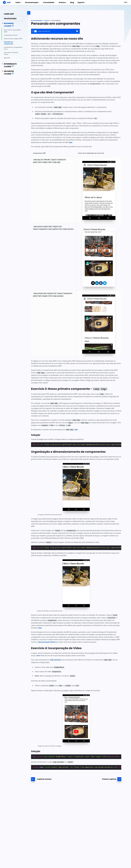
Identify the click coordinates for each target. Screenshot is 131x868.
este (38, 648)
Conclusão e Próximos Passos (11, 53)
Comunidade (49, 2)
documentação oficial (39, 634)
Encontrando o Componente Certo (13, 48)
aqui (70, 140)
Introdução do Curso (11, 35)
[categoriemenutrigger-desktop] (36, 13)
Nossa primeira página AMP (13, 39)
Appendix (7, 58)
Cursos (47, 21)
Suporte (81, 2)
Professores (10, 19)
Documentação (32, 2)
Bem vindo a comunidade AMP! (12, 31)
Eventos (63, 2)
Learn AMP (9, 14)
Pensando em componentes (9, 43)
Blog (72, 2)
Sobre (19, 2)
